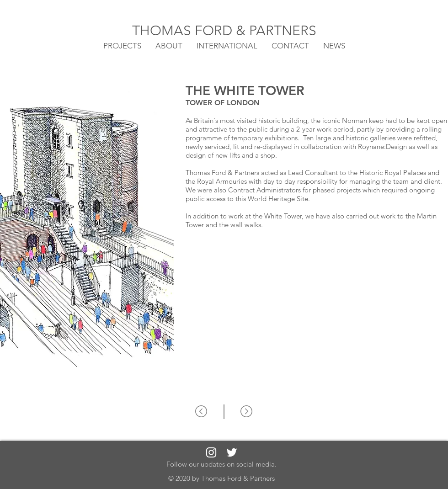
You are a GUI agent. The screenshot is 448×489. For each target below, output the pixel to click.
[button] (227, 45)
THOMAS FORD (184, 31)
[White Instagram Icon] (211, 452)
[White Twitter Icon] (232, 452)
